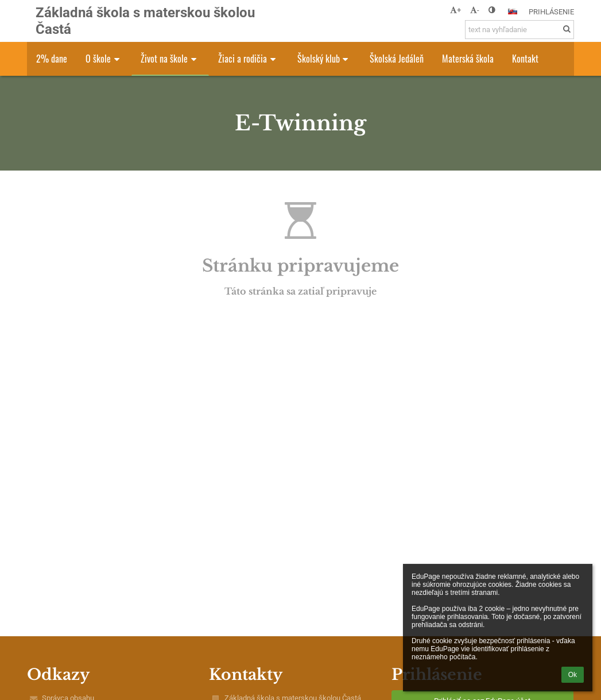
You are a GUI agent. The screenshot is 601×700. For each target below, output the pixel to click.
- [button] (475, 10)
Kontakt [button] (525, 59)
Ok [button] (573, 675)
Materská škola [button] (468, 59)
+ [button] (455, 10)
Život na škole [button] (170, 59)
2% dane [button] (52, 59)
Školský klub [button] (325, 59)
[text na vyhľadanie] (519, 30)
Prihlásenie (551, 12)
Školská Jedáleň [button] (397, 59)
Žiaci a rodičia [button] (249, 59)
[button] (513, 11)
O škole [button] (104, 59)
